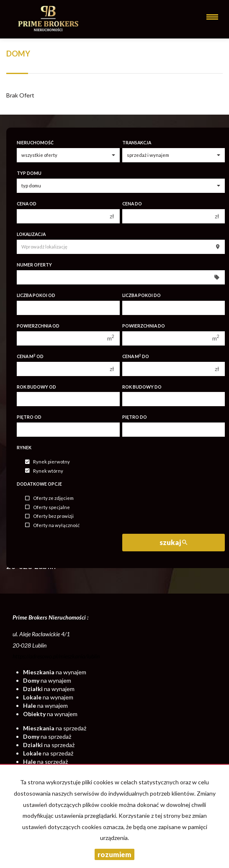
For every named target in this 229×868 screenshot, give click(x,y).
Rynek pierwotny (48, 462)
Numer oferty (34, 265)
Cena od (27, 204)
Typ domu (29, 173)
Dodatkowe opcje (39, 484)
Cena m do (136, 356)
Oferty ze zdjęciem (49, 498)
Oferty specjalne (48, 507)
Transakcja (137, 143)
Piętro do (135, 417)
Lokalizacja (31, 234)
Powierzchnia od (38, 326)
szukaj (173, 542)
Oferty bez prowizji (49, 516)
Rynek (24, 448)
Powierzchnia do (144, 326)
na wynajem (55, 672)
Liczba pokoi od (36, 295)
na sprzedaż (55, 728)
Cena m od (30, 356)
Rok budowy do (142, 387)
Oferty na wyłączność (52, 525)
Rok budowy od (36, 387)
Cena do (132, 204)
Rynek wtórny (44, 471)
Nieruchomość (35, 143)
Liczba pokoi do (142, 295)
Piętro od (29, 417)
